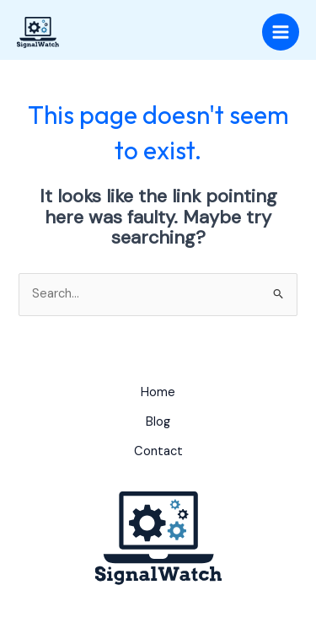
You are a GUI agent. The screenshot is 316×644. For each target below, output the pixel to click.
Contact (158, 451)
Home (158, 392)
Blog (158, 422)
